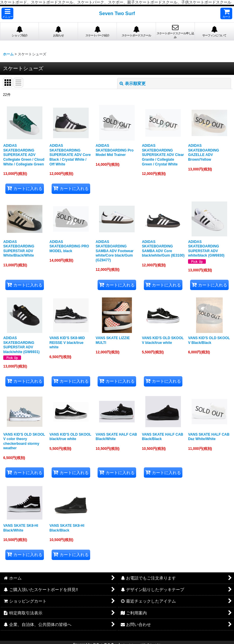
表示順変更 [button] (133, 83)
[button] (7, 13)
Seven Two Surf (117, 13)
